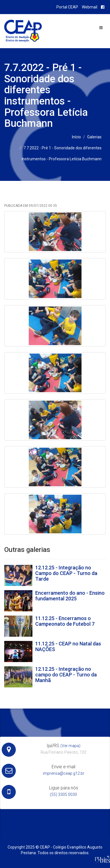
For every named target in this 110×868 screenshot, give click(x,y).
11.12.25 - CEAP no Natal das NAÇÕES (68, 646)
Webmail (90, 7)
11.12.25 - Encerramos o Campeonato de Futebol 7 (65, 621)
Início (76, 137)
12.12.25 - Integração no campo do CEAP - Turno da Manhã (66, 675)
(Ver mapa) (70, 746)
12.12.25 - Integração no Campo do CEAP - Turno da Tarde (66, 573)
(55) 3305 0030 (63, 794)
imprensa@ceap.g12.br (64, 773)
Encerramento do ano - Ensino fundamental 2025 (70, 596)
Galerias (94, 137)
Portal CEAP (67, 7)
